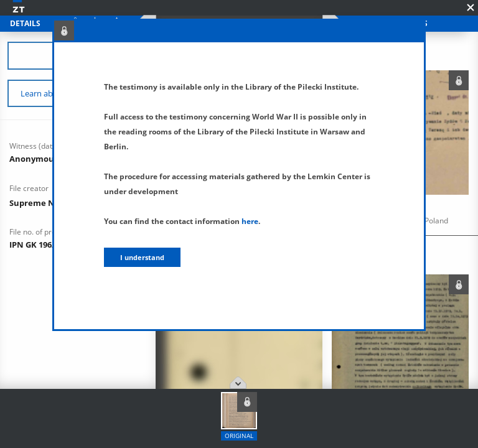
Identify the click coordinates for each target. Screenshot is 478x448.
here (250, 221)
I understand (142, 257)
